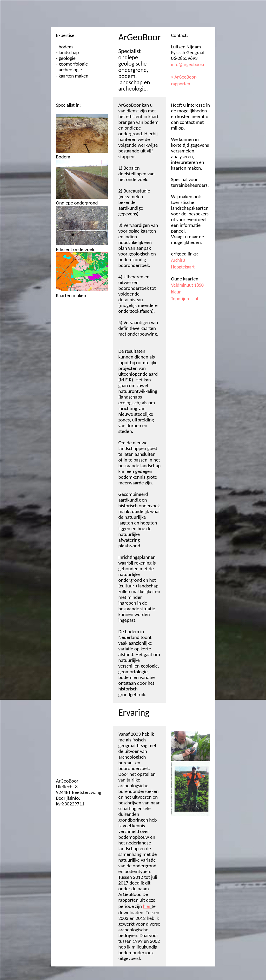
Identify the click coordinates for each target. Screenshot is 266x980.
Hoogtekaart (183, 267)
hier (147, 906)
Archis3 (178, 260)
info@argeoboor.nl (189, 65)
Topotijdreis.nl (185, 299)
